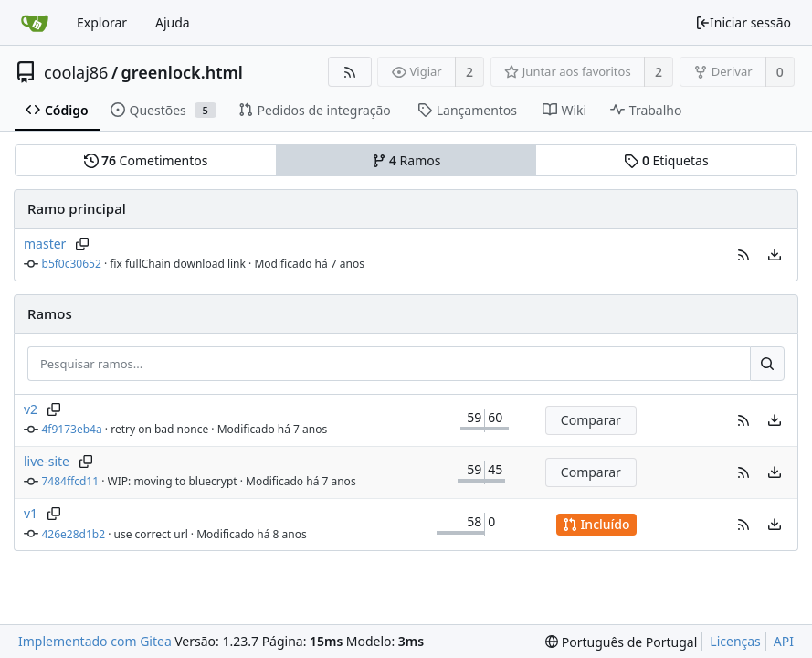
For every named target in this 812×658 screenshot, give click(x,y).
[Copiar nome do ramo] (82, 244)
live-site (47, 461)
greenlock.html (182, 72)
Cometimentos (146, 160)
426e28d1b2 (74, 534)
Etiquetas (666, 160)
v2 (31, 409)
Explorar (102, 22)
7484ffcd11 (71, 481)
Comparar (591, 420)
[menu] (775, 255)
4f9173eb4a (72, 429)
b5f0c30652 (72, 264)
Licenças (735, 641)
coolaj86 (76, 72)
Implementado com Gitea (95, 641)
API (784, 641)
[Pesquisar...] (767, 364)
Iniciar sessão (743, 22)
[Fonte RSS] (349, 72)
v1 (31, 513)
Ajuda (173, 22)
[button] (743, 255)
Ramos (406, 160)
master (45, 244)
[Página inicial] (35, 23)
